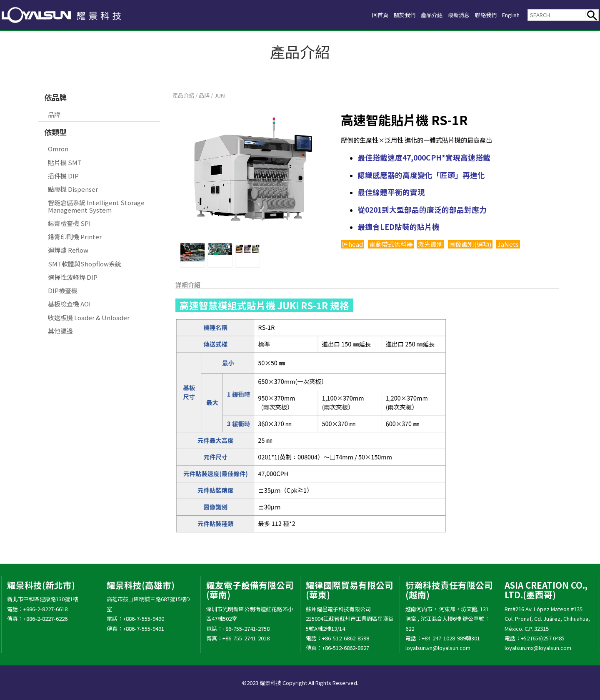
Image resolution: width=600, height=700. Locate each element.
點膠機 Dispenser (73, 189)
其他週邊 (60, 331)
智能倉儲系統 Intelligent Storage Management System (96, 206)
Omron (58, 149)
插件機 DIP (63, 176)
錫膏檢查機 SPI (69, 223)
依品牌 (55, 97)
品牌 (54, 114)
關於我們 (385, 15)
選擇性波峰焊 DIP (73, 277)
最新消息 (447, 15)
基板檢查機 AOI (69, 304)
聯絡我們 (479, 15)
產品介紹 (416, 15)
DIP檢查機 (63, 290)
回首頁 (357, 15)
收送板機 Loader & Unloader (89, 317)
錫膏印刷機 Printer (75, 237)
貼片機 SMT (65, 162)
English (508, 15)
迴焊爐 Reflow (68, 250)
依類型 (55, 132)
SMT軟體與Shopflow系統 (85, 264)
